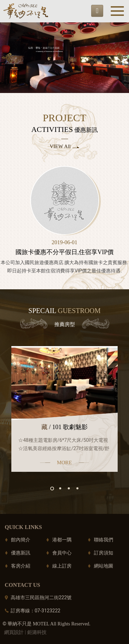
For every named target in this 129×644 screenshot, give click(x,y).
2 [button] (60, 488)
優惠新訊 (21, 553)
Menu (117, 11)
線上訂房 (62, 566)
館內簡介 (21, 540)
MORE (64, 463)
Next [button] (122, 58)
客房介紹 (21, 566)
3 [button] (69, 488)
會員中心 (62, 553)
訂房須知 (104, 553)
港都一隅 (62, 540)
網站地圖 (104, 566)
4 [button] (77, 488)
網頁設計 (14, 632)
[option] (64, 58)
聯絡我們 (104, 540)
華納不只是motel (26, 11)
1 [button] (52, 489)
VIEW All (60, 146)
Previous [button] (7, 58)
